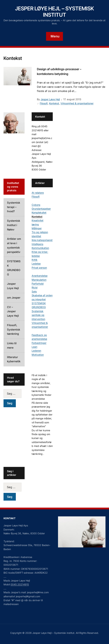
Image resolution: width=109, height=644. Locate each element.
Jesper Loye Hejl (13, 286)
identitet (36, 236)
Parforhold (38, 284)
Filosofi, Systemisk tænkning (14, 330)
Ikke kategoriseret (42, 240)
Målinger (37, 228)
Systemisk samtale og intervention (38, 315)
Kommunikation (40, 248)
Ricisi (35, 287)
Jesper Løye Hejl (50, 99)
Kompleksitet (39, 212)
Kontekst (54, 103)
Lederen (36, 351)
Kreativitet (38, 220)
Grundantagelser (41, 209)
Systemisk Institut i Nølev (14, 225)
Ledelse (36, 264)
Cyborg (36, 205)
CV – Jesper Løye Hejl (13, 311)
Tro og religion (40, 232)
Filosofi (44, 103)
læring (35, 224)
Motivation (38, 355)
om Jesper (14, 298)
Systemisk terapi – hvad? (14, 207)
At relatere (38, 193)
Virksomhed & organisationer (77, 103)
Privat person (39, 268)
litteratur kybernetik (14, 359)
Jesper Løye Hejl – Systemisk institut (54, 12)
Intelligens (37, 244)
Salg (34, 291)
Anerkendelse (40, 276)
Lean (34, 347)
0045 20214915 (20, 584)
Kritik (35, 260)
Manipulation (39, 280)
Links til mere (12, 345)
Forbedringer (39, 343)
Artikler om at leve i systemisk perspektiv (14, 245)
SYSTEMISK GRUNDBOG (14, 268)
